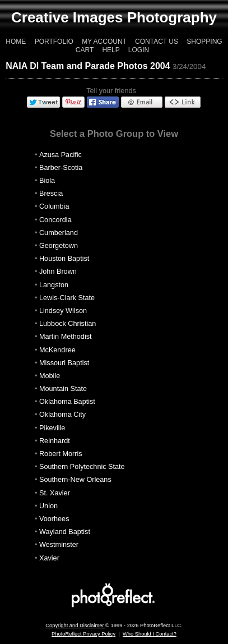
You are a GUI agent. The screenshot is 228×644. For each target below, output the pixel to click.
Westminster (59, 545)
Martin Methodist (66, 337)
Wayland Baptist (65, 532)
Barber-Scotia (61, 168)
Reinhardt (55, 441)
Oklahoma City (62, 415)
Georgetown (59, 246)
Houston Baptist (64, 259)
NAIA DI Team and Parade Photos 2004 (88, 66)
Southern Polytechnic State (82, 467)
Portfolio (54, 42)
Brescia (51, 194)
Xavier (49, 558)
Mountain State (63, 389)
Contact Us (157, 42)
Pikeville (52, 428)
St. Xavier (55, 493)
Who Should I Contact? (150, 634)
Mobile (50, 376)
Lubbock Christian (68, 324)
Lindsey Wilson (63, 311)
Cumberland (59, 233)
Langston (54, 285)
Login (139, 50)
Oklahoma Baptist (67, 402)
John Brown (58, 272)
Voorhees (54, 519)
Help (111, 50)
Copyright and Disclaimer (75, 625)
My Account (104, 42)
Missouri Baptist (64, 363)
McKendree (57, 350)
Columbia (54, 206)
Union (48, 506)
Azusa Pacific (61, 155)
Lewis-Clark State (67, 298)
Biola (47, 181)
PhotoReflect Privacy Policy (83, 634)
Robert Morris (61, 454)
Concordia (55, 220)
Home (16, 42)
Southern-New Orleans (75, 480)
